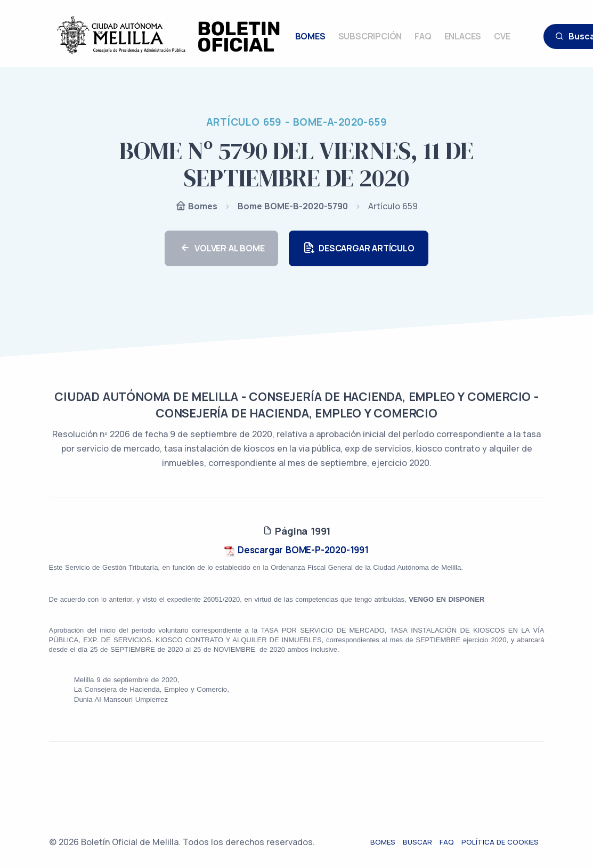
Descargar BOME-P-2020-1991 (296, 550)
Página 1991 (296, 531)
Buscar (423, 842)
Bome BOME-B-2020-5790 (293, 206)
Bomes (196, 207)
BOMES (310, 36)
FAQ (423, 36)
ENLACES (463, 36)
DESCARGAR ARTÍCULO (358, 248)
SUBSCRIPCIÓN (370, 36)
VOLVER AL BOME (221, 248)
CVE (502, 36)
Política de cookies (506, 842)
